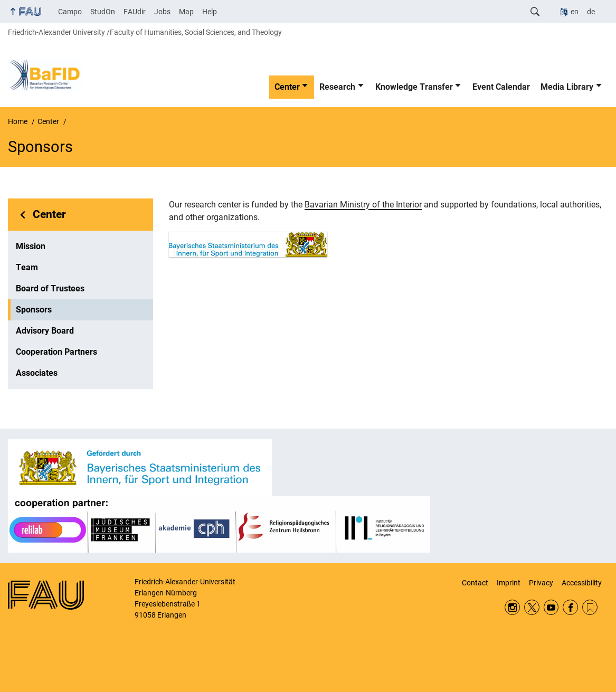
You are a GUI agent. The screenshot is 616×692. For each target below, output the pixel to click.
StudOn (103, 12)
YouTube (551, 607)
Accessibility (582, 583)
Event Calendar (501, 87)
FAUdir (135, 12)
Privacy (541, 583)
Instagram (512, 607)
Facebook (570, 607)
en (575, 12)
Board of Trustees (50, 288)
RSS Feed (590, 607)
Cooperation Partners (56, 352)
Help (210, 12)
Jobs (162, 12)
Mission (31, 246)
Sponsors (34, 310)
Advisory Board (45, 331)
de (591, 12)
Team (27, 267)
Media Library (567, 87)
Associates (37, 373)
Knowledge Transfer (414, 87)
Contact (475, 583)
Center (287, 87)
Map (186, 12)
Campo (70, 12)
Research (337, 87)
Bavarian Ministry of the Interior (363, 205)
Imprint (509, 583)
